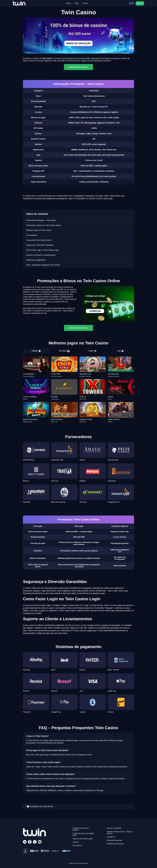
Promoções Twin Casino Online (39, 240)
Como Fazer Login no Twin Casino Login (43, 250)
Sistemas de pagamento (36, 260)
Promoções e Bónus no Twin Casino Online (44, 225)
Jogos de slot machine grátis (83, 839)
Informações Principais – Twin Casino (41, 220)
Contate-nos (111, 837)
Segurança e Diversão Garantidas (40, 245)
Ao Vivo (85, 3)
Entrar (131, 3)
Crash (93, 351)
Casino (68, 3)
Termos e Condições (114, 828)
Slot (121, 351)
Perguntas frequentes (114, 840)
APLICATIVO (77, 846)
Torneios (76, 842)
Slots (77, 3)
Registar (140, 3)
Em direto (64, 351)
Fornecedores (32, 235)
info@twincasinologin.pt (115, 844)
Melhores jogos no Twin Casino (39, 230)
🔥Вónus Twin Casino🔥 (79, 67)
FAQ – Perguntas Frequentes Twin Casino (43, 265)
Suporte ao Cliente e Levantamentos (41, 255)
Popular (36, 351)
